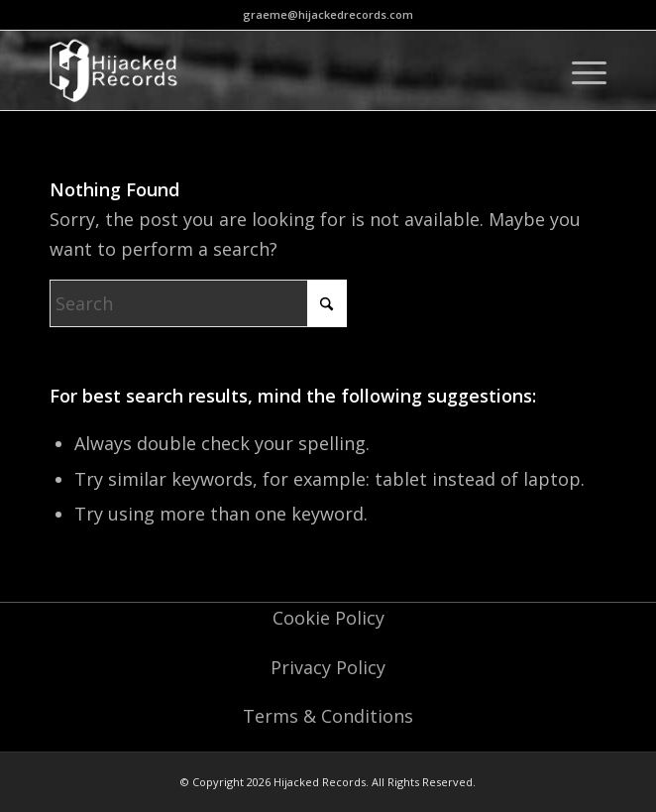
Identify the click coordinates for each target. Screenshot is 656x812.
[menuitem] (579, 70)
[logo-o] (273, 70)
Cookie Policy (328, 618)
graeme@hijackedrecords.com (328, 14)
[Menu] (579, 70)
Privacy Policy (328, 667)
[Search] (198, 303)
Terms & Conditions (328, 716)
